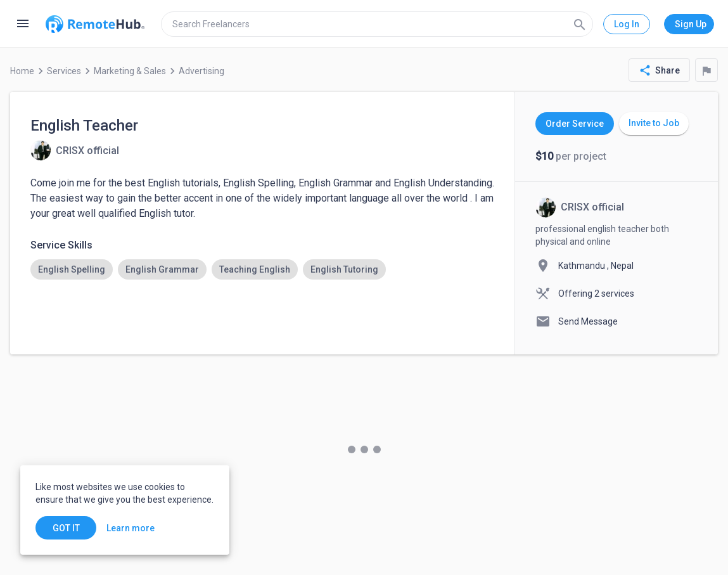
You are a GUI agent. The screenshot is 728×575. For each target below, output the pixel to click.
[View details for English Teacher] (75, 150)
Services (64, 71)
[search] (377, 24)
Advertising (201, 71)
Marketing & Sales (130, 71)
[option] (72, 269)
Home (22, 71)
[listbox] (262, 269)
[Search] (580, 24)
